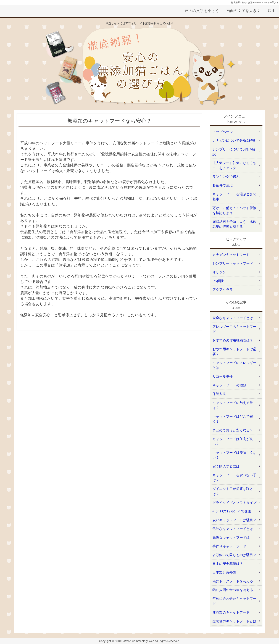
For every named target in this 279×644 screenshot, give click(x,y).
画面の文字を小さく (202, 11)
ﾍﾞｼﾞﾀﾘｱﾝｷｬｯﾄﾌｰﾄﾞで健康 (232, 511)
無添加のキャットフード (231, 612)
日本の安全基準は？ (228, 564)
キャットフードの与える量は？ (233, 405)
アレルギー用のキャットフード (234, 329)
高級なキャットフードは (231, 537)
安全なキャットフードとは (233, 318)
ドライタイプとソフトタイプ (234, 503)
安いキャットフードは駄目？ (234, 520)
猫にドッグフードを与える (233, 581)
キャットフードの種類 (229, 385)
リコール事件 (223, 376)
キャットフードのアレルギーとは (234, 365)
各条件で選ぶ (223, 185)
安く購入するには (226, 466)
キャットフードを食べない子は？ (234, 478)
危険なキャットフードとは (233, 529)
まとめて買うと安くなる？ (233, 430)
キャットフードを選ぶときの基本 (234, 197)
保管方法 (219, 394)
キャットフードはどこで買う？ (233, 419)
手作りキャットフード (229, 546)
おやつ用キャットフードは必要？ (234, 352)
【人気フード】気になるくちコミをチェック (234, 165)
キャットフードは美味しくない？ (234, 455)
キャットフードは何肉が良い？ (233, 441)
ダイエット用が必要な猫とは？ (233, 491)
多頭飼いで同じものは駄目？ (234, 555)
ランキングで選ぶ (226, 177)
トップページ (223, 132)
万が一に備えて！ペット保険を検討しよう (234, 210)
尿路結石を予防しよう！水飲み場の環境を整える (234, 224)
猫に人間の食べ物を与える (233, 590)
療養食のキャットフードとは (234, 621)
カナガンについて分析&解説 (234, 140)
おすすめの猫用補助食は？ (233, 340)
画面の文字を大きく (244, 11)
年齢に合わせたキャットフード (234, 601)
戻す (272, 11)
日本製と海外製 (224, 572)
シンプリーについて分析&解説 (234, 152)
